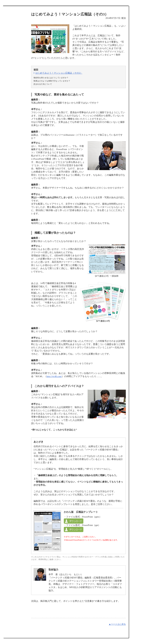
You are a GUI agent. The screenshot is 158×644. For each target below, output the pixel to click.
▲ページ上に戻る (117, 624)
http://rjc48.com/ (54, 376)
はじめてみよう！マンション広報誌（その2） (59, 73)
